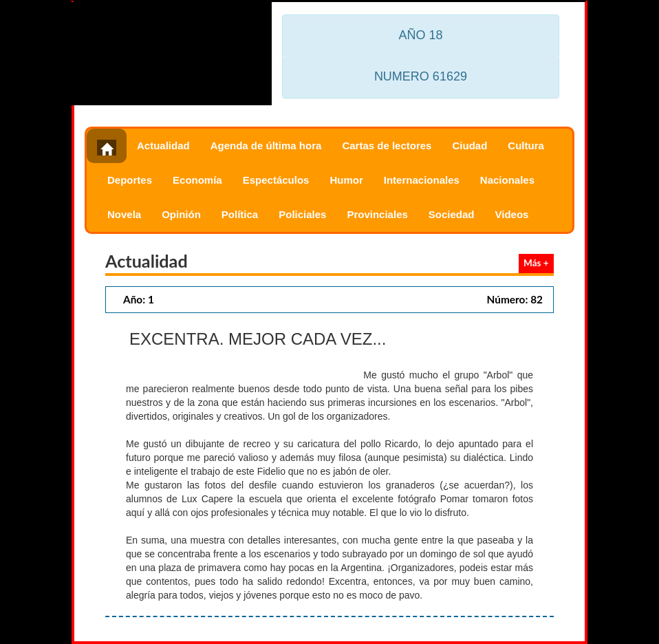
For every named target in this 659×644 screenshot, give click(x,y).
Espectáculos (276, 180)
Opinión (181, 214)
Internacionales (422, 180)
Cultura (526, 146)
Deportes (130, 180)
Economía (197, 180)
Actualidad (163, 146)
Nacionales (507, 180)
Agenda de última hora (266, 146)
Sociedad (452, 214)
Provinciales (377, 214)
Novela (124, 214)
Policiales (302, 214)
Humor (346, 180)
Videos (512, 214)
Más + (536, 263)
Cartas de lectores (387, 146)
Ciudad (469, 146)
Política (240, 214)
